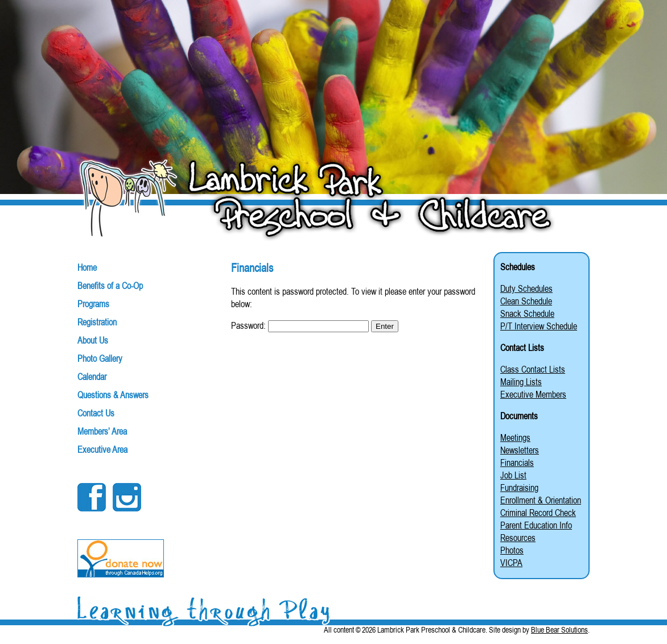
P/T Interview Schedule (539, 326)
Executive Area (102, 449)
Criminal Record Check (538, 513)
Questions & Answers (113, 395)
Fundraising (519, 488)
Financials (517, 463)
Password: (300, 325)
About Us (93, 340)
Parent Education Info (536, 525)
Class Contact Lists (533, 369)
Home (87, 267)
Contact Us (96, 413)
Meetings (515, 437)
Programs (93, 304)
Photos (512, 550)
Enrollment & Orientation (541, 500)
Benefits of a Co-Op (110, 286)
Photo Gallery (100, 358)
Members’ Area (102, 431)
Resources (518, 538)
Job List (513, 475)
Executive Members (533, 394)
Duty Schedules (526, 288)
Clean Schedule (526, 301)
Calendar (92, 377)
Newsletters (520, 450)
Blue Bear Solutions (559, 630)
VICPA (511, 563)
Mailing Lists (521, 382)
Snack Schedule (527, 313)
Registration (97, 322)
